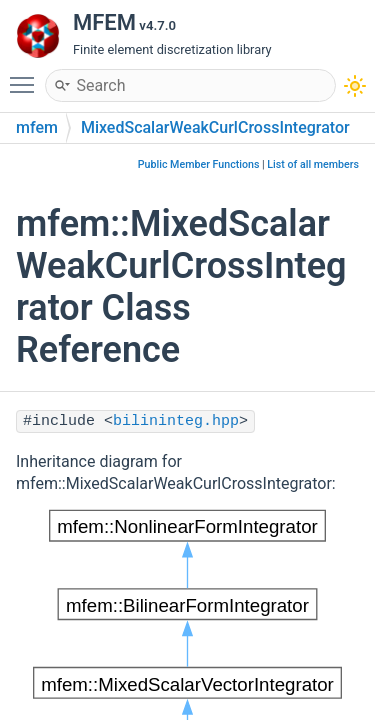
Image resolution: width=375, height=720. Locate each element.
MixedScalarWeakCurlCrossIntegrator (215, 127)
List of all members (313, 164)
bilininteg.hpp (176, 421)
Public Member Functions (199, 164)
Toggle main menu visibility (27, 76)
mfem (37, 127)
